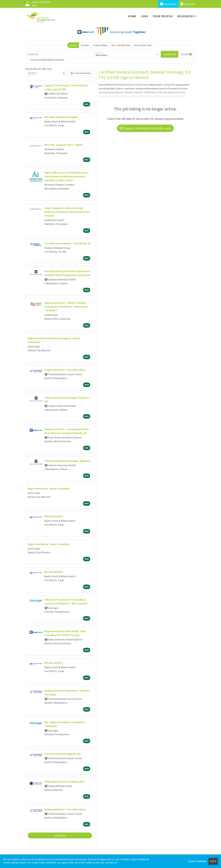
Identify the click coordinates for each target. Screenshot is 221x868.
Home (132, 16)
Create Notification (81, 73)
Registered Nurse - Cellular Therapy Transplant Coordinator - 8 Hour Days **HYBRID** (66, 307)
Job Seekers (168, 4)
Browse (85, 45)
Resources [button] (186, 16)
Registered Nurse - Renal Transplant (49, 488)
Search (73, 45)
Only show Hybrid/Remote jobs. (47, 60)
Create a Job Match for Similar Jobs (145, 128)
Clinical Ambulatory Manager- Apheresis (68, 461)
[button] (186, 54)
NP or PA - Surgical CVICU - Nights (64, 145)
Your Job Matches (121, 45)
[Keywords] (60, 54)
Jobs (144, 16)
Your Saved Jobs (143, 45)
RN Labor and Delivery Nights (61, 117)
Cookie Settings (197, 861)
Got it (213, 861)
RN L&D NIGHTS (54, 516)
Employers (188, 4)
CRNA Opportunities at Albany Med (64, 782)
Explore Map (100, 45)
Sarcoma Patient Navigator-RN (63, 754)
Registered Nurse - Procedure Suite (65, 370)
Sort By (31, 73)
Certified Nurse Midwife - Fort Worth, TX (68, 243)
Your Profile (163, 16)
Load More (60, 835)
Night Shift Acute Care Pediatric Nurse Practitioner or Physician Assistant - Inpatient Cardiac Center (66, 176)
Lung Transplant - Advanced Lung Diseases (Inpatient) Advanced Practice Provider (67, 212)
